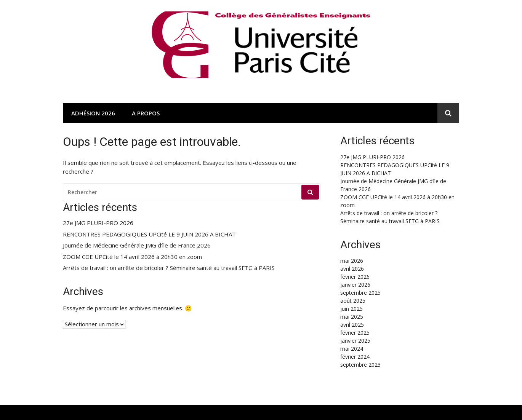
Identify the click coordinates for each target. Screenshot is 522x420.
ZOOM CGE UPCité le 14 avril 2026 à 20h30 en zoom (132, 257)
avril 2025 (352, 325)
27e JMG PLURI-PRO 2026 (98, 223)
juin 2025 (351, 309)
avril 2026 (352, 269)
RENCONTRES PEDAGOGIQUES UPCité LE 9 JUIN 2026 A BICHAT (149, 234)
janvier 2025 (355, 341)
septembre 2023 (360, 365)
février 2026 (355, 277)
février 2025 (355, 333)
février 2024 (355, 357)
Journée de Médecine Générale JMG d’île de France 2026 (137, 245)
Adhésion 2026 (93, 113)
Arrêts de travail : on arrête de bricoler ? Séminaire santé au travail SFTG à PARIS (169, 268)
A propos (146, 113)
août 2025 (353, 301)
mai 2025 (352, 317)
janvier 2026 (355, 285)
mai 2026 (352, 261)
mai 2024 (352, 349)
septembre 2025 (360, 293)
